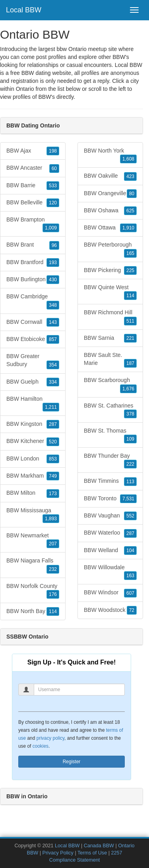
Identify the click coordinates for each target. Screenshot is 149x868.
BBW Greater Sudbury (33, 361)
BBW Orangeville (110, 194)
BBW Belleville (33, 203)
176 (53, 594)
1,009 (51, 228)
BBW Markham (33, 476)
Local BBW (24, 10)
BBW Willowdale (110, 572)
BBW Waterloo (110, 533)
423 (130, 176)
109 (130, 439)
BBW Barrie (33, 186)
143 (53, 322)
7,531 (128, 499)
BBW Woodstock (110, 610)
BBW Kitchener (33, 441)
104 (130, 551)
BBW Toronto (110, 499)
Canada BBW (99, 846)
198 (53, 151)
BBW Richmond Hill (110, 317)
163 (130, 576)
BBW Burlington (33, 280)
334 (53, 382)
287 (53, 424)
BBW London (33, 459)
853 (53, 459)
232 (53, 569)
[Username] (79, 690)
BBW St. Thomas (110, 435)
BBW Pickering (110, 270)
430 (53, 280)
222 (130, 464)
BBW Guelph (33, 382)
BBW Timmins (110, 481)
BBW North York (110, 155)
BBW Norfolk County (33, 591)
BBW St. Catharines (110, 410)
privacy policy (50, 738)
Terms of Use (92, 853)
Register (72, 762)
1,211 (51, 407)
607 (130, 593)
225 (130, 270)
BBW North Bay (33, 611)
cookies (41, 746)
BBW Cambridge (33, 301)
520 (53, 442)
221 (130, 338)
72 (132, 610)
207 (53, 544)
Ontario (25, 89)
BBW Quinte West (110, 292)
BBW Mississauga (33, 515)
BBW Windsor (110, 593)
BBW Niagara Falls (33, 565)
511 (130, 321)
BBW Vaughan (110, 516)
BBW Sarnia (110, 338)
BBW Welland (110, 551)
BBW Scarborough (110, 385)
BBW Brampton (33, 224)
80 (132, 194)
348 (53, 305)
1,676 (128, 389)
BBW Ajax (33, 151)
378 (130, 414)
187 (130, 363)
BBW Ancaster (33, 168)
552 (130, 516)
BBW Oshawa (110, 211)
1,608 (128, 159)
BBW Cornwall (33, 322)
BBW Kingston (33, 424)
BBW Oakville (110, 176)
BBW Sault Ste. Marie (110, 360)
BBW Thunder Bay (110, 460)
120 (53, 203)
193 (53, 263)
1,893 (51, 519)
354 (53, 365)
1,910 (128, 228)
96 (54, 245)
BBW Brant (33, 245)
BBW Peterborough (110, 249)
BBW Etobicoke (33, 339)
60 (54, 169)
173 (53, 494)
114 (53, 611)
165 (130, 253)
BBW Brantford (33, 263)
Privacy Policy (58, 853)
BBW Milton (33, 493)
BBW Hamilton (33, 404)
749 (53, 476)
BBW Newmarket (33, 540)
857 (53, 339)
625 (130, 211)
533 (53, 186)
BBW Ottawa (110, 228)
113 (130, 482)
